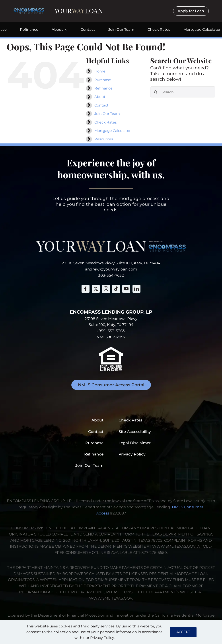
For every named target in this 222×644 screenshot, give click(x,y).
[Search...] (183, 92)
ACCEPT (183, 632)
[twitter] (96, 289)
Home (100, 71)
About (100, 97)
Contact (101, 105)
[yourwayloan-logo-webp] (78, 10)
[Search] (156, 92)
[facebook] (86, 289)
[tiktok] (116, 289)
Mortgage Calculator (112, 131)
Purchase (103, 80)
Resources (104, 139)
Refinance (103, 88)
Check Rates (106, 122)
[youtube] (126, 289)
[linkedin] (136, 289)
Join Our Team (107, 114)
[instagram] (106, 289)
